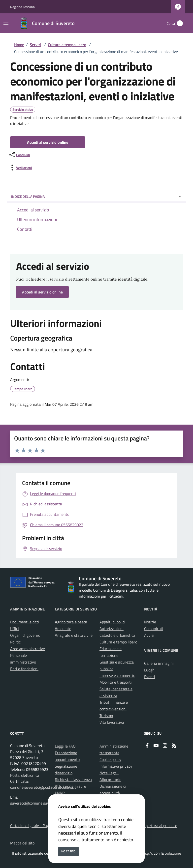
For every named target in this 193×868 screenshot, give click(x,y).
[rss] (174, 746)
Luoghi (150, 670)
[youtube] (156, 746)
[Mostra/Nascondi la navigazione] (6, 23)
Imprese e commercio (117, 675)
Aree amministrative (28, 649)
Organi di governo (25, 635)
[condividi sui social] (19, 155)
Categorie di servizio (76, 609)
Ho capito (68, 851)
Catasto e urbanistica (117, 635)
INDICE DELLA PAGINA (96, 196)
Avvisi (149, 635)
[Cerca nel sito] (180, 23)
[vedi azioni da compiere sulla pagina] (20, 168)
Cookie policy (110, 759)
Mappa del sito (22, 843)
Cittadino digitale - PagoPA (33, 826)
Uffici (15, 629)
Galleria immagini (159, 663)
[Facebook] (147, 746)
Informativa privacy (116, 766)
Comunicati (154, 629)
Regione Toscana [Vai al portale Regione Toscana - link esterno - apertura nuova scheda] (22, 7)
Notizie (150, 622)
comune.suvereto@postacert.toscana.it (43, 787)
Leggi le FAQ (65, 746)
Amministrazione (28, 609)
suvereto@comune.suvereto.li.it (37, 803)
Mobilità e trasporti (116, 682)
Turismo (106, 716)
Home (19, 45)
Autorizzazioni (112, 629)
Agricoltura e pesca (71, 622)
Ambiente (63, 629)
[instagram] (165, 746)
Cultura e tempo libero (67, 45)
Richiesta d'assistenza (73, 780)
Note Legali (109, 773)
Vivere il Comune (161, 650)
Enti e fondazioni (24, 669)
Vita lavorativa (112, 722)
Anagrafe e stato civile (74, 635)
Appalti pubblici (112, 622)
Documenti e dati (25, 622)
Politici (16, 642)
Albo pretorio (110, 780)
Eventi (150, 677)
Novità (151, 609)
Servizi (35, 45)
